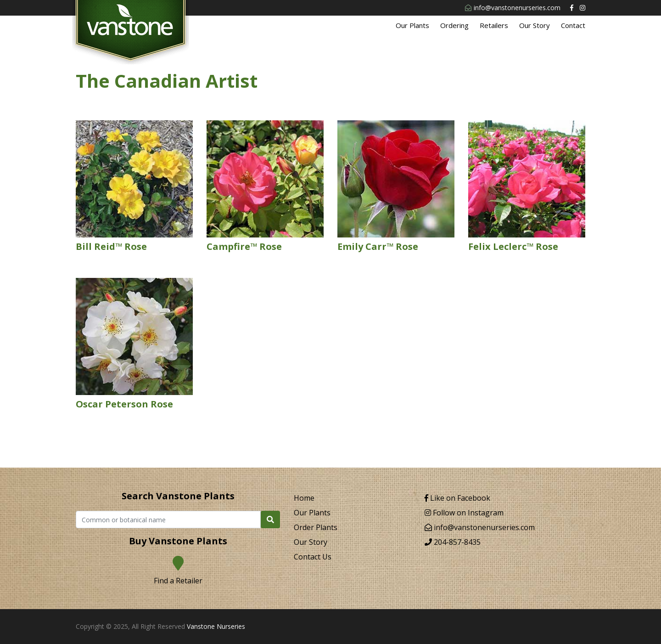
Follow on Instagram (464, 513)
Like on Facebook (457, 498)
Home (304, 498)
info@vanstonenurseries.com (513, 8)
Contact (573, 25)
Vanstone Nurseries (216, 626)
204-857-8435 (453, 542)
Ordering (454, 25)
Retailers (494, 25)
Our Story (535, 25)
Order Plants (316, 527)
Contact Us (313, 557)
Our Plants (412, 25)
